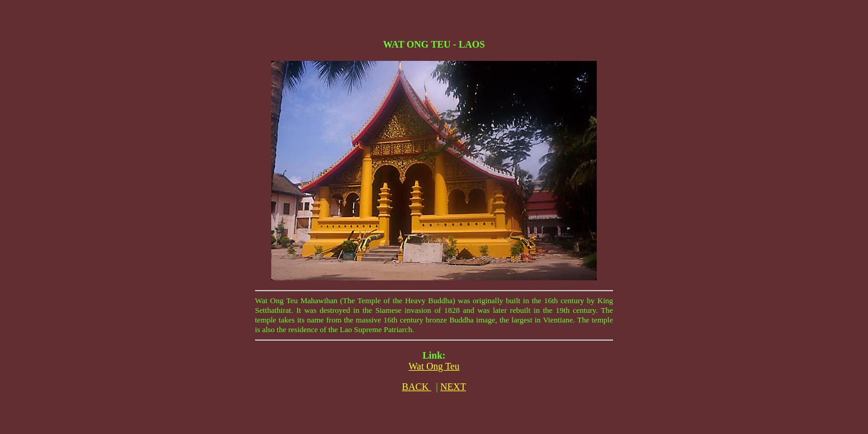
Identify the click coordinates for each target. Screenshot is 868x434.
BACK (417, 387)
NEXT (454, 387)
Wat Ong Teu (434, 366)
